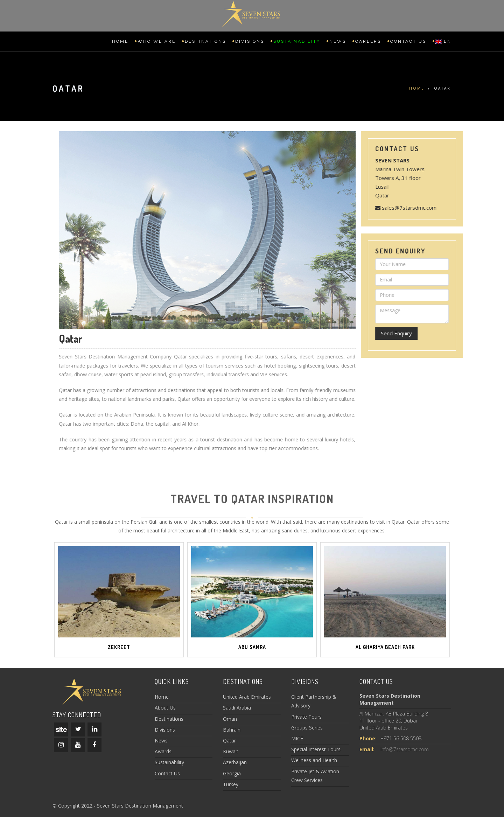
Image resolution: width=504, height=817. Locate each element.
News (338, 41)
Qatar (229, 741)
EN (443, 41)
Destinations (205, 41)
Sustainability (297, 41)
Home (120, 41)
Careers (368, 41)
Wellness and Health (314, 760)
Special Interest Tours (316, 749)
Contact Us (408, 41)
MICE (297, 738)
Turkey (231, 784)
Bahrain (232, 730)
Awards (163, 751)
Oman (230, 719)
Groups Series (307, 728)
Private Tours (306, 717)
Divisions (250, 41)
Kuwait (231, 751)
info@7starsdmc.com (405, 749)
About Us (165, 708)
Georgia (232, 773)
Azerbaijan (235, 762)
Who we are (157, 41)
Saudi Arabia (237, 708)
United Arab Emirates (247, 697)
